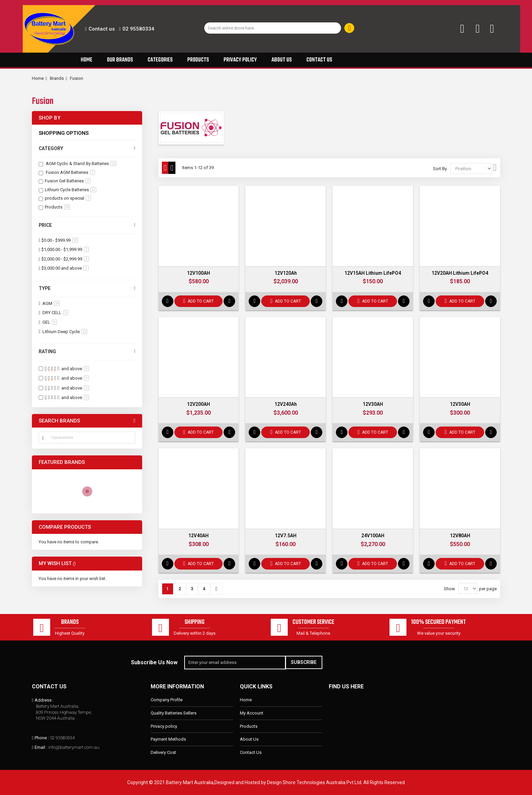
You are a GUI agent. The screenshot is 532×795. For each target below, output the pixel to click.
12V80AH (460, 536)
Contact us (102, 29)
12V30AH (373, 404)
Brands (57, 78)
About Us (249, 739)
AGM (51, 303)
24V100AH (373, 536)
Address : (44, 700)
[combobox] (273, 28)
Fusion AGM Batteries (70, 172)
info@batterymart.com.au (74, 747)
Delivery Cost (163, 752)
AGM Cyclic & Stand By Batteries (81, 164)
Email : (41, 747)
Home (38, 78)
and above (65, 268)
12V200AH (198, 404)
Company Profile (167, 700)
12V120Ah (286, 273)
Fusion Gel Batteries (68, 181)
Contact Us (251, 752)
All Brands (134, 421)
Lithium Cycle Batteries (71, 190)
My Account (252, 713)
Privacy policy (164, 726)
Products (57, 207)
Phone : (42, 738)
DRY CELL (55, 313)
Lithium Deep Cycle (64, 332)
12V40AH (198, 536)
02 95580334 (138, 29)
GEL (49, 322)
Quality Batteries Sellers (174, 713)
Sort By (440, 169)
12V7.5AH (286, 536)
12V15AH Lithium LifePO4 (373, 273)
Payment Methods (168, 739)
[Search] (349, 28)
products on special (68, 198)
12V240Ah (286, 404)
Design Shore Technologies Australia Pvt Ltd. (315, 782)
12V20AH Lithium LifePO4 (460, 273)
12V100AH (198, 273)
